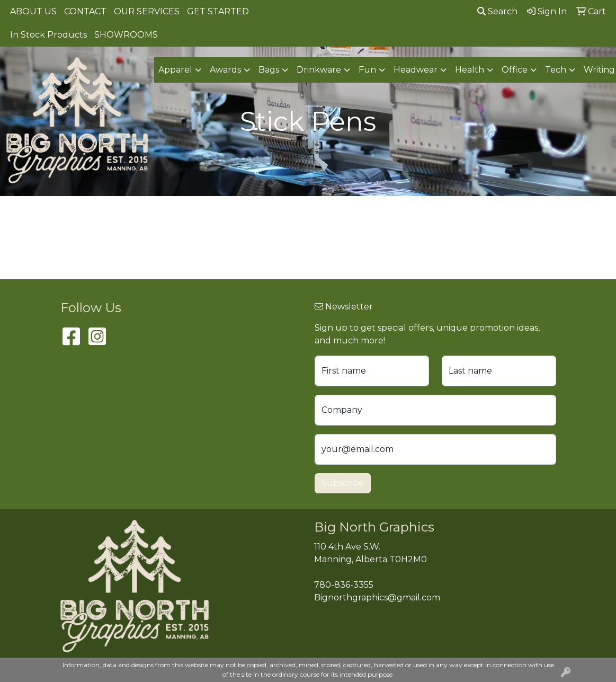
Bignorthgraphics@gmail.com (377, 597)
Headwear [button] (416, 70)
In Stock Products (48, 35)
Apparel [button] (175, 70)
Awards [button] (225, 70)
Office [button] (515, 70)
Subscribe (343, 483)
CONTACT (85, 11)
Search (497, 11)
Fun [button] (367, 70)
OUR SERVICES (147, 11)
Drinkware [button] (319, 70)
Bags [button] (269, 70)
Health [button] (470, 70)
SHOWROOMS (126, 35)
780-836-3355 (344, 585)
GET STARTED (218, 11)
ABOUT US (33, 11)
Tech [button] (556, 70)
